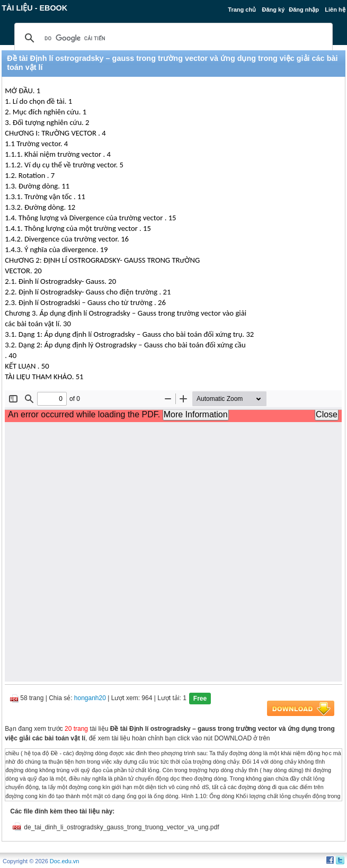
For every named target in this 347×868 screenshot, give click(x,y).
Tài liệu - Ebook (34, 8)
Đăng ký (273, 10)
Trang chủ (242, 10)
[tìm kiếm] (172, 38)
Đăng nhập (304, 10)
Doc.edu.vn (65, 861)
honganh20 (90, 698)
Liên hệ (335, 10)
